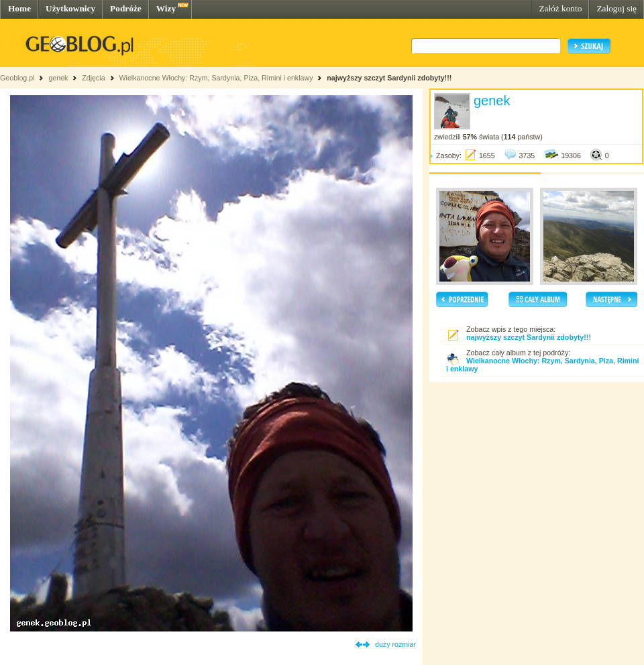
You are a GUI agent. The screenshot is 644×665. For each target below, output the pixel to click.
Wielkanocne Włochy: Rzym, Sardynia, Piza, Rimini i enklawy (216, 78)
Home (19, 8)
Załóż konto (560, 8)
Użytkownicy (70, 8)
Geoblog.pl (17, 78)
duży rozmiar (395, 644)
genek (58, 78)
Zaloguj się (616, 8)
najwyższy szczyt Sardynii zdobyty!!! (389, 78)
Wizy (166, 8)
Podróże (126, 8)
